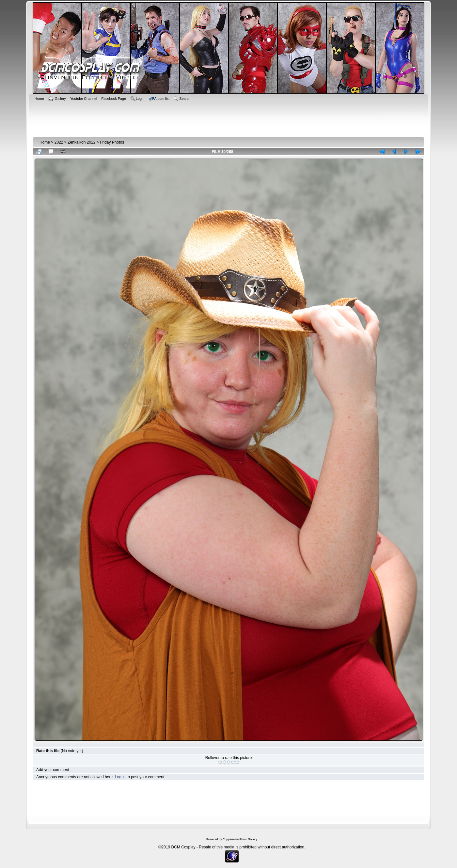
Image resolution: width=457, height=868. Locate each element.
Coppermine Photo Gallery (240, 839)
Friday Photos (112, 142)
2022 (59, 142)
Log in (120, 777)
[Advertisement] (228, 118)
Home (45, 142)
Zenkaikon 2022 (81, 142)
